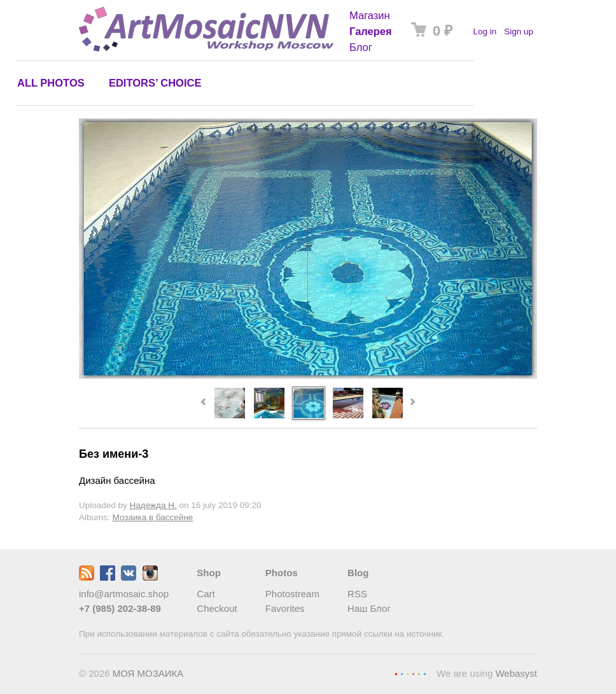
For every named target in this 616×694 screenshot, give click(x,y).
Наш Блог (369, 608)
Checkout (217, 608)
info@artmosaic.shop (124, 594)
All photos (51, 83)
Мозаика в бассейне (153, 517)
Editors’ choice (155, 83)
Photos (282, 573)
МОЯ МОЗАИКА (148, 673)
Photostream (292, 594)
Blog (358, 573)
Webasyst (516, 673)
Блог (361, 47)
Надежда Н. (153, 505)
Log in (485, 32)
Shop (209, 573)
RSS (357, 594)
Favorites (285, 608)
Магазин (370, 15)
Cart (206, 594)
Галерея (371, 31)
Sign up (519, 32)
